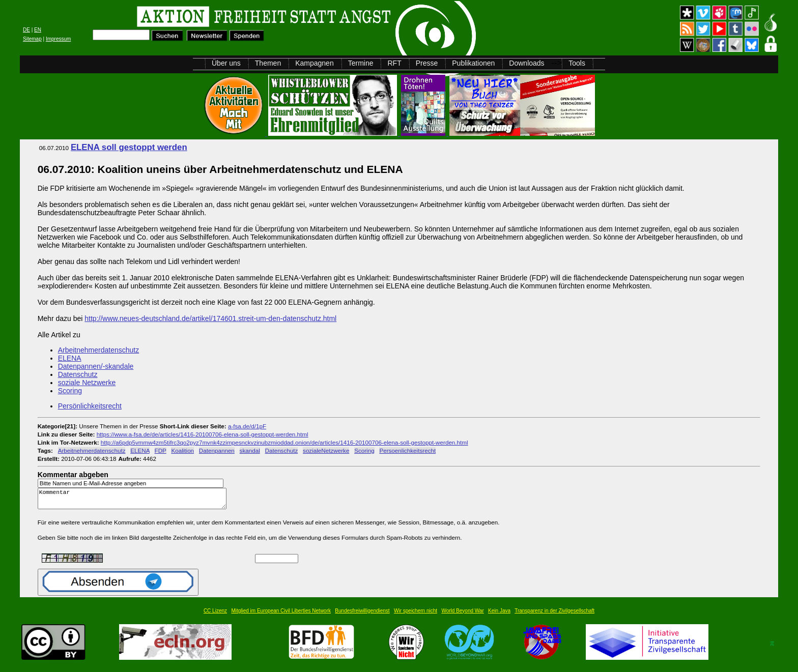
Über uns (226, 63)
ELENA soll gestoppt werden (129, 147)
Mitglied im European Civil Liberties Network (281, 615)
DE (26, 30)
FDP (161, 450)
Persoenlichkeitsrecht (407, 450)
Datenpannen (217, 450)
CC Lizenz (215, 615)
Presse (427, 63)
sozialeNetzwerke (326, 450)
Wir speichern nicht (416, 615)
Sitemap (32, 39)
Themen (268, 63)
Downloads (526, 63)
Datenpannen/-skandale (96, 366)
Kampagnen (315, 63)
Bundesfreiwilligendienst (362, 615)
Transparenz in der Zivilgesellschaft (554, 615)
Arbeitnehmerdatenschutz (99, 350)
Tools (577, 63)
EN (38, 30)
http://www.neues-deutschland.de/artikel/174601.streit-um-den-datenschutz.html (210, 318)
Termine (361, 63)
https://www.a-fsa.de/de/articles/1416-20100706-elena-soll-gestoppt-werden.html (203, 434)
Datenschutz (78, 374)
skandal (250, 450)
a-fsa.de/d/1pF (247, 426)
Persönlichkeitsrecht (90, 406)
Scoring (70, 391)
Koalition (182, 450)
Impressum (58, 39)
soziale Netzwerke (87, 383)
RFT (394, 63)
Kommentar (135, 501)
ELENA (70, 358)
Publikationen (473, 63)
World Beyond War (462, 615)
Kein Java (499, 615)
